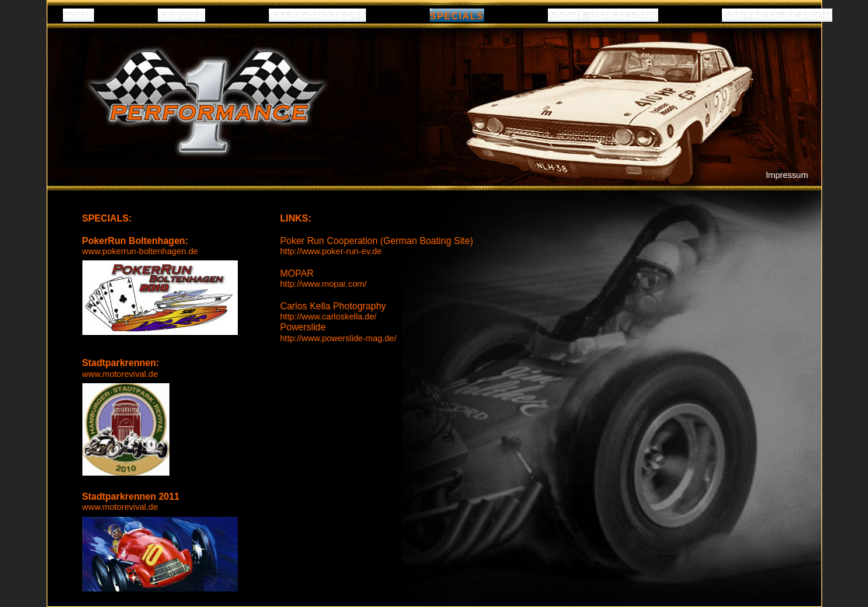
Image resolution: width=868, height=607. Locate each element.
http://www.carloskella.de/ (329, 316)
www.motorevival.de (120, 374)
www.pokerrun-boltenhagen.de (140, 251)
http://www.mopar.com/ (324, 284)
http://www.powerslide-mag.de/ (339, 338)
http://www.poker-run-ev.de (331, 251)
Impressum (787, 175)
